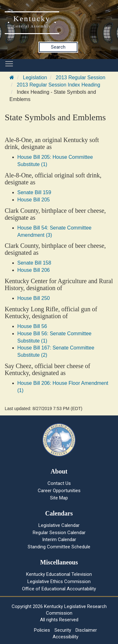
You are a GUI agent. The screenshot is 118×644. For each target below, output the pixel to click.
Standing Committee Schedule (59, 547)
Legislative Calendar (59, 525)
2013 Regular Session (80, 78)
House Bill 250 (34, 298)
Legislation (35, 78)
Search (58, 47)
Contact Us (59, 483)
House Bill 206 (34, 270)
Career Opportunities (59, 491)
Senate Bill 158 (34, 263)
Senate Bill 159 (34, 192)
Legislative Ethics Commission (59, 581)
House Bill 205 (34, 200)
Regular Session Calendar (59, 533)
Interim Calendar (59, 540)
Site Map (59, 498)
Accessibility (65, 637)
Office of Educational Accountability (59, 589)
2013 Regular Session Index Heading (58, 85)
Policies (42, 630)
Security (63, 630)
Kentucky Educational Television (59, 574)
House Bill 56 (32, 326)
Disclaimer (86, 630)
